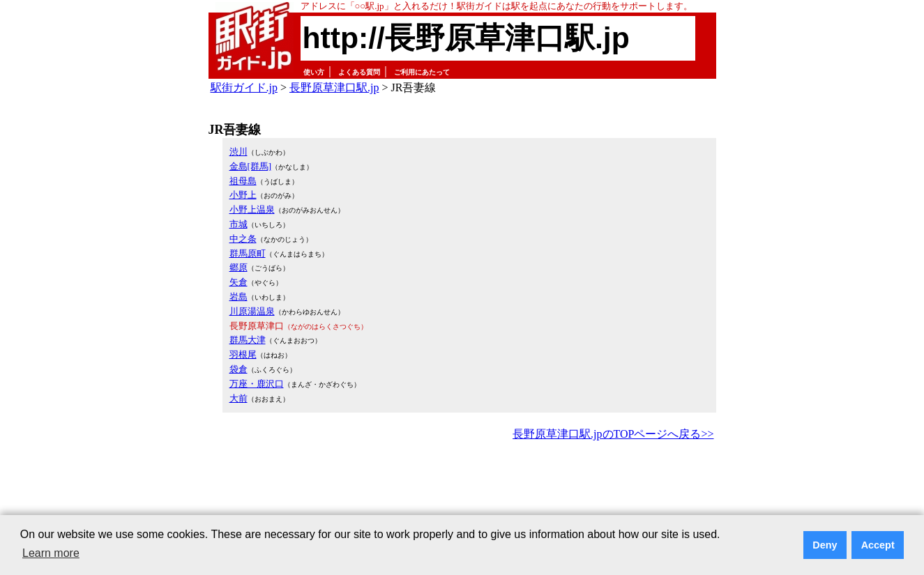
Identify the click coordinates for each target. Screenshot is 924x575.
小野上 (243, 195)
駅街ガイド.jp (244, 87)
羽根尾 (243, 354)
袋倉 (238, 369)
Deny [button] (825, 545)
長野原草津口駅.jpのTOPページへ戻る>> (613, 434)
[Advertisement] (462, 482)
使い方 (314, 72)
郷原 (238, 267)
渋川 (238, 152)
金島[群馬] (251, 166)
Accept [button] (878, 545)
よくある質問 (359, 72)
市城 (238, 224)
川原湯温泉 (252, 311)
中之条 (243, 239)
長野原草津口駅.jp (334, 87)
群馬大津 (248, 340)
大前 (238, 398)
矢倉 (238, 282)
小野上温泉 (252, 209)
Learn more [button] (51, 553)
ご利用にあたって (422, 72)
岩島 (238, 297)
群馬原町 (248, 253)
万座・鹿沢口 (257, 384)
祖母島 (243, 181)
